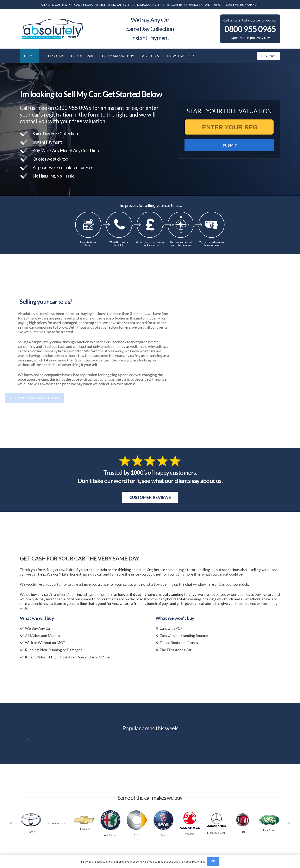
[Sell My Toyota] (31, 816)
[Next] (289, 823)
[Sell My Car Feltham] (32, 739)
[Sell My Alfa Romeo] (111, 812)
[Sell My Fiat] (243, 815)
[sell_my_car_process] (150, 225)
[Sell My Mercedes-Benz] (216, 814)
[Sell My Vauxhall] (190, 813)
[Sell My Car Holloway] (58, 739)
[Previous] (11, 823)
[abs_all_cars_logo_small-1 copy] (52, 29)
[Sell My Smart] (137, 813)
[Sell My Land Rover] (269, 817)
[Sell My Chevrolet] (84, 818)
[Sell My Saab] (163, 812)
